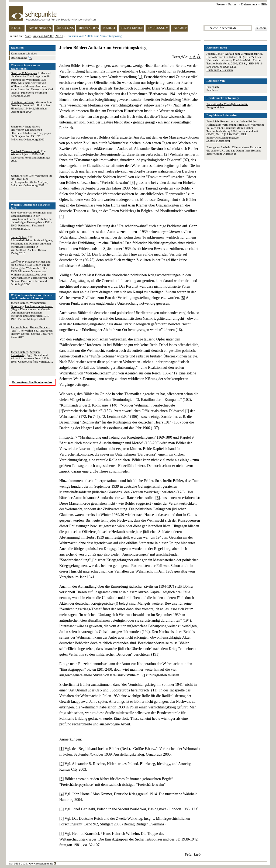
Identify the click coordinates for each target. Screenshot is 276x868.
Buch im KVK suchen (220, 70)
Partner (233, 4)
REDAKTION (89, 28)
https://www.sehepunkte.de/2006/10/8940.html (222, 139)
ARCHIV (180, 28)
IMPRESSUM (158, 28)
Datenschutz (249, 4)
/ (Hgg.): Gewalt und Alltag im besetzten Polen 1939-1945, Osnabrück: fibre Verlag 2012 (32, 357)
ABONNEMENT (41, 28)
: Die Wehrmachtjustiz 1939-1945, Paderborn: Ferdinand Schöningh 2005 (30, 156)
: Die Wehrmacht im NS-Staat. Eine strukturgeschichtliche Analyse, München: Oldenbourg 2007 (31, 180)
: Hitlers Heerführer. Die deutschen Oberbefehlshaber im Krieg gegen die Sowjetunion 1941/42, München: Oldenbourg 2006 (31, 133)
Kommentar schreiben (24, 53)
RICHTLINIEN (132, 28)
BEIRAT (109, 28)
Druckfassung (21, 58)
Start (28, 36)
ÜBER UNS (65, 28)
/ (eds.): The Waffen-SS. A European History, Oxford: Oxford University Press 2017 (32, 332)
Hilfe (264, 4)
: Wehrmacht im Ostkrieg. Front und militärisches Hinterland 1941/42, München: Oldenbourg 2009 (32, 107)
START (17, 28)
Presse (221, 4)
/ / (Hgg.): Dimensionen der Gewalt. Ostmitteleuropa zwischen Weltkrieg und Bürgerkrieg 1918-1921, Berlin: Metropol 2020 (32, 311)
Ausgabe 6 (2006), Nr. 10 (48, 36)
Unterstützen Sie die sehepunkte (32, 382)
